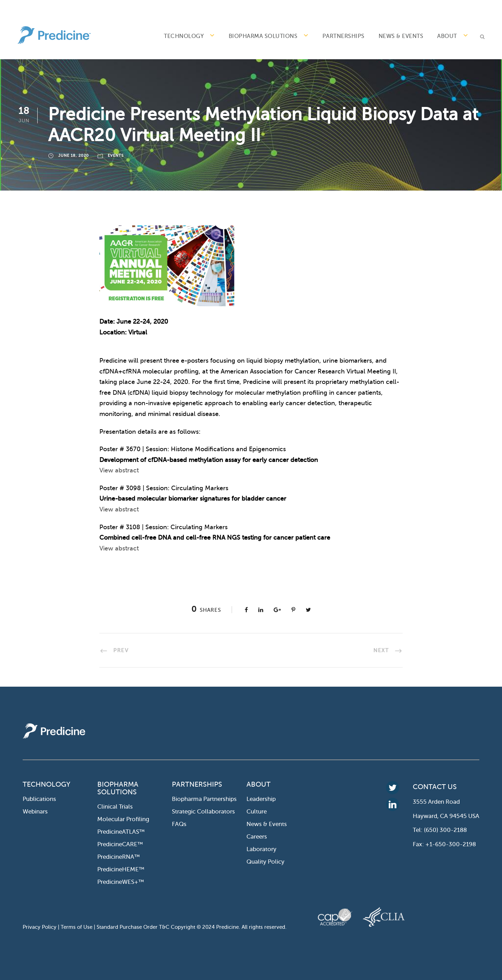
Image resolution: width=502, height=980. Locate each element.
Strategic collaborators (203, 812)
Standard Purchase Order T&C (134, 927)
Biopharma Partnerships (204, 799)
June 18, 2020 (74, 156)
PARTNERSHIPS (344, 36)
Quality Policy (265, 862)
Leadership (261, 799)
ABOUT (447, 36)
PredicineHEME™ (121, 869)
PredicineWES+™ (121, 882)
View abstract (119, 470)
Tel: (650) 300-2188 (440, 830)
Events (116, 156)
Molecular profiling (123, 819)
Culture (257, 812)
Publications (39, 799)
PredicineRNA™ (119, 857)
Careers (257, 837)
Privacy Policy (40, 927)
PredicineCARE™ (120, 844)
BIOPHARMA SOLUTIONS (263, 36)
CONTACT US (435, 787)
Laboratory (261, 849)
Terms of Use (77, 927)
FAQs (179, 824)
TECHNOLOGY (184, 36)
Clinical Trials (115, 807)
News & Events (401, 36)
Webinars (35, 812)
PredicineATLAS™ (121, 832)
